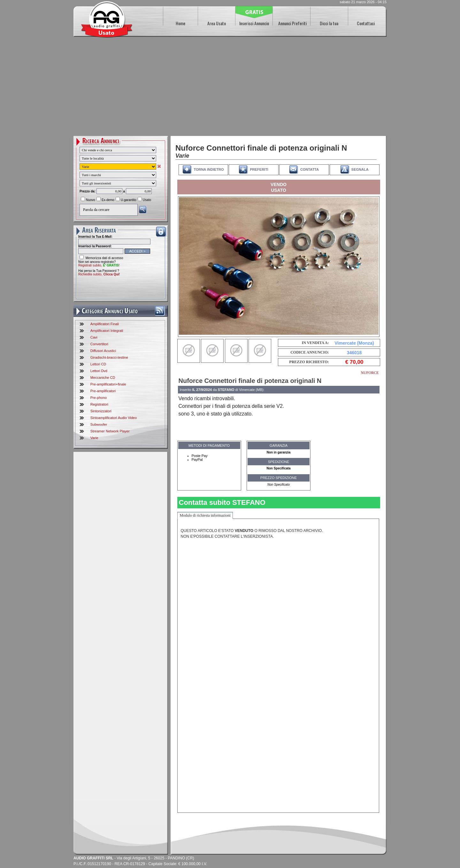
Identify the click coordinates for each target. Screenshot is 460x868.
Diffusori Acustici (103, 351)
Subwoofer (99, 424)
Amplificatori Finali (105, 324)
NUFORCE (370, 373)
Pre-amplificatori (103, 391)
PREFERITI (259, 169)
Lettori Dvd (99, 371)
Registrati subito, (98, 265)
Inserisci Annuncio (254, 23)
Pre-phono (99, 398)
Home (180, 23)
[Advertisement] (230, 88)
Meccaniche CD (103, 378)
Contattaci (366, 23)
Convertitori (99, 344)
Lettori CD (98, 364)
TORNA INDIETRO (209, 169)
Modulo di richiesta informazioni (205, 515)
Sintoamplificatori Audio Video (114, 418)
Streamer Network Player (110, 431)
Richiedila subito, (99, 274)
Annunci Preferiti (292, 23)
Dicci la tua (329, 23)
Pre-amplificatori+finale (108, 384)
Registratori (99, 404)
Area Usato (217, 23)
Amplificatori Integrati (107, 331)
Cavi (94, 337)
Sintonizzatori (101, 411)
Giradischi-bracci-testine (109, 357)
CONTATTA (310, 169)
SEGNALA (360, 169)
